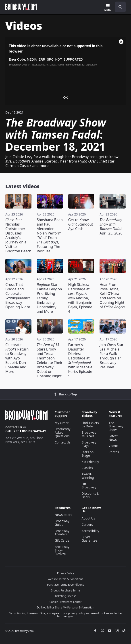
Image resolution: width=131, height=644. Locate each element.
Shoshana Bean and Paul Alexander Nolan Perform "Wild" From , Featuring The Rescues (50, 235)
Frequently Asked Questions (62, 432)
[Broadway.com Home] (21, 7)
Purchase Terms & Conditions (65, 585)
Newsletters (63, 515)
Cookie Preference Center (66, 602)
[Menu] (108, 8)
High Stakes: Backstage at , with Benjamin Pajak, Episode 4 (80, 298)
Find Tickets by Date (90, 425)
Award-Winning (88, 476)
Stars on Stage (87, 454)
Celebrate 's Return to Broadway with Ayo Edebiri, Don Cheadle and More (17, 358)
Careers (87, 525)
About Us (88, 518)
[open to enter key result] (120, 7)
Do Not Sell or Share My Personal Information (65, 607)
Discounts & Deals (90, 495)
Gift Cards (62, 540)
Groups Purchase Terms (66, 590)
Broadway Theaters (62, 533)
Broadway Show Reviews (62, 550)
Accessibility (90, 531)
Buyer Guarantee (89, 539)
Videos (114, 446)
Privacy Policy (66, 573)
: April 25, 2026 (111, 226)
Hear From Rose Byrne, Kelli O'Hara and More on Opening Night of (112, 296)
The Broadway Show (116, 426)
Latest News (113, 438)
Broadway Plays (89, 444)
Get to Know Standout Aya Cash (81, 224)
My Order (62, 423)
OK (65, 97)
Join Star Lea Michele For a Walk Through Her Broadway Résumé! (111, 356)
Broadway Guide (62, 523)
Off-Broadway (89, 486)
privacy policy (77, 613)
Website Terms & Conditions (65, 579)
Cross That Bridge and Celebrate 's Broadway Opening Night (18, 296)
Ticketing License (66, 596)
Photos (114, 452)
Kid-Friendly (90, 462)
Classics (87, 468)
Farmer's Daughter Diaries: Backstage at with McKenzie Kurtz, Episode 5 (80, 360)
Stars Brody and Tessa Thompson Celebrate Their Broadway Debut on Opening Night (50, 360)
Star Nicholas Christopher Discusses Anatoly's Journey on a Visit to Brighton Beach (18, 235)
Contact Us (14, 427)
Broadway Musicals (89, 434)
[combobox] (119, 7)
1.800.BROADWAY (33, 431)
